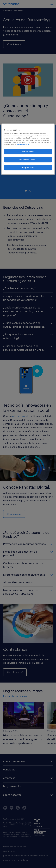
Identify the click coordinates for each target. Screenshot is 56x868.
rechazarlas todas (28, 160)
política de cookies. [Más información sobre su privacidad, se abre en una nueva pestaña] (23, 144)
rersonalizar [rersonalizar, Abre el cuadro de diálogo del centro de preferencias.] (28, 151)
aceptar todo (28, 167)
